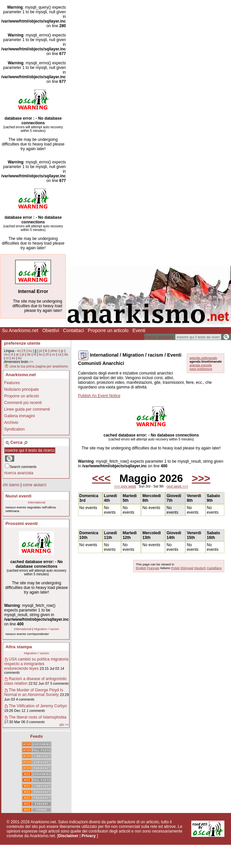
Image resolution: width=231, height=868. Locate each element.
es (30, 351)
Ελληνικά (187, 568)
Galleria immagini (20, 416)
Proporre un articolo (108, 330)
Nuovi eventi (19, 496)
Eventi (139, 330)
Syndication (15, 429)
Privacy (89, 836)
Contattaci (73, 330)
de (29, 354)
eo (13, 358)
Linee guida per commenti (27, 409)
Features (12, 383)
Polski (175, 568)
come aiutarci (34, 485)
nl (12, 354)
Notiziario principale (22, 389)
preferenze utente (22, 343)
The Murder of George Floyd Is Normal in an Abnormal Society (34, 692)
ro (7, 358)
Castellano (214, 568)
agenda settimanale (203, 358)
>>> (201, 478)
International (37, 502)
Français (153, 568)
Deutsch (200, 568)
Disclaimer (68, 836)
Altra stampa (19, 647)
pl (23, 354)
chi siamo (11, 485)
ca (60, 354)
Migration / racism (47, 629)
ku (41, 354)
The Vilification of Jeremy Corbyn (38, 706)
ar (17, 354)
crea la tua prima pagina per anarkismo (36, 366)
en (19, 351)
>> (31, 362)
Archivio (11, 423)
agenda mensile (201, 365)
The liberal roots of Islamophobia (38, 717)
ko (20, 358)
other (54, 351)
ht (35, 354)
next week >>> (177, 486)
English (141, 568)
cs (53, 354)
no (6, 354)
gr (62, 351)
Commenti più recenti (23, 403)
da (66, 354)
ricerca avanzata (159, 337)
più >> (64, 725)
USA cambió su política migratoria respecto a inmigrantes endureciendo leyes (36, 664)
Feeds (36, 736)
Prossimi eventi (22, 523)
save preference (201, 369)
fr (24, 351)
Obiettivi (51, 330)
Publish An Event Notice (99, 396)
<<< (101, 478)
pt (41, 351)
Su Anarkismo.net (20, 330)
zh (47, 354)
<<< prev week (125, 486)
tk (46, 351)
